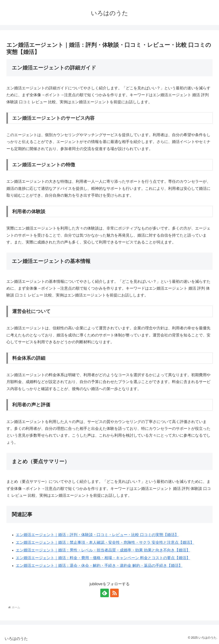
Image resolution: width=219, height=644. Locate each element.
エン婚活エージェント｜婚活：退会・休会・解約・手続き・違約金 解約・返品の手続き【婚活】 (99, 566)
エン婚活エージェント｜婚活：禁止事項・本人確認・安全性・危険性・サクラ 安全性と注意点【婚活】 (105, 542)
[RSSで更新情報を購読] (114, 593)
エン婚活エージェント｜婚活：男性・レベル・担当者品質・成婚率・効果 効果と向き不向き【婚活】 (103, 550)
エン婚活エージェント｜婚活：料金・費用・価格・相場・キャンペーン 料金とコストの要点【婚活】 (103, 558)
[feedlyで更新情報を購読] (105, 593)
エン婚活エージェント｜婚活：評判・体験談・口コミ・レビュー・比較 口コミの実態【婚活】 (97, 535)
